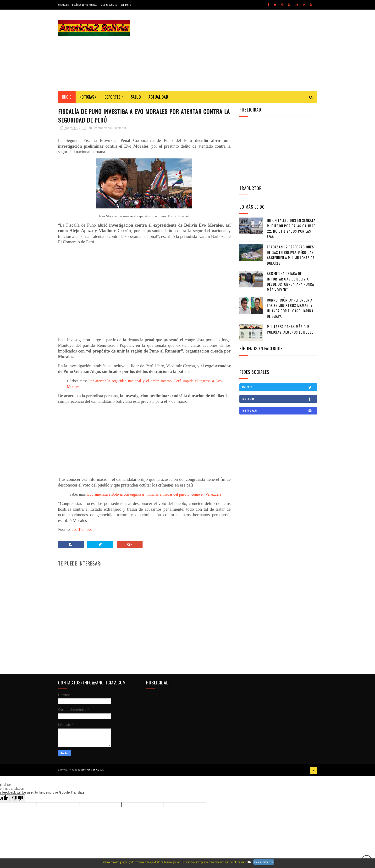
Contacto (126, 5)
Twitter (279, 387)
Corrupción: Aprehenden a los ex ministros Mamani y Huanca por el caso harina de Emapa (290, 308)
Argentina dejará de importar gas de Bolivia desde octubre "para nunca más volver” (290, 281)
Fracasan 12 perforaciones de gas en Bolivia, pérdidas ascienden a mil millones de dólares (291, 255)
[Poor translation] (17, 798)
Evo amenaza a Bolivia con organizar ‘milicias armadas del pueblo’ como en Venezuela (154, 494)
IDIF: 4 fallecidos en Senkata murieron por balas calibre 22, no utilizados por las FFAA (291, 228)
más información (264, 862)
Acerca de (63, 5)
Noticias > (88, 97)
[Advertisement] (230, 50)
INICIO (67, 97)
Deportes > (114, 97)
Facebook (279, 399)
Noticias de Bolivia (93, 770)
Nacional (120, 128)
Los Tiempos (82, 530)
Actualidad (158, 97)
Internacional (103, 128)
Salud (136, 97)
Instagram (279, 411)
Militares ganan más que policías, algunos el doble (290, 329)
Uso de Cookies (109, 5)
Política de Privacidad (85, 5)
